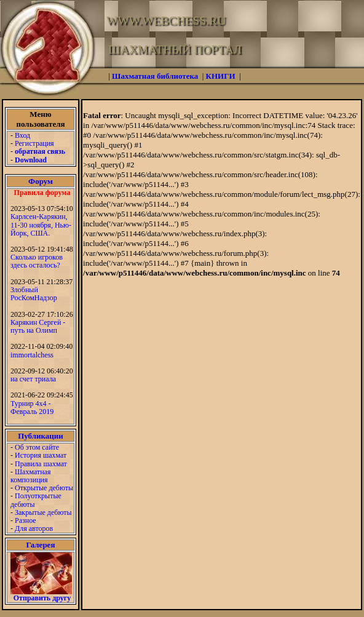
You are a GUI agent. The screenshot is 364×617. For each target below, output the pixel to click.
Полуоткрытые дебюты (36, 500)
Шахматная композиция (30, 476)
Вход (22, 135)
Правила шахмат (41, 464)
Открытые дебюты (44, 488)
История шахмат (41, 455)
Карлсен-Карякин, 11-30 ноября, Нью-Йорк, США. (41, 225)
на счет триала (33, 379)
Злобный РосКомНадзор (34, 294)
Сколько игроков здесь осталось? (37, 261)
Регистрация (34, 143)
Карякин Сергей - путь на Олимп (38, 326)
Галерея (41, 545)
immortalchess (32, 355)
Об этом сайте (37, 447)
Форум (41, 181)
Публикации (41, 436)
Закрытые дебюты (43, 512)
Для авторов (34, 528)
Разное (26, 520)
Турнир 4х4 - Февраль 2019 (32, 408)
